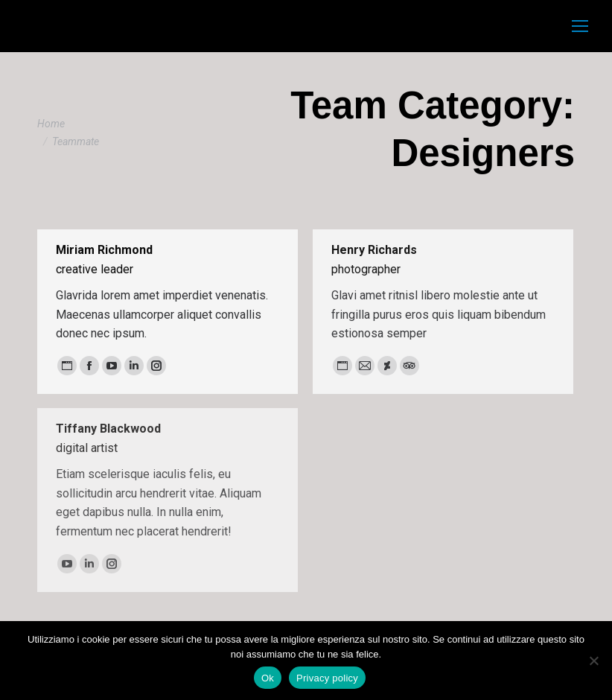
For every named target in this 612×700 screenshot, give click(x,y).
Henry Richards (374, 250)
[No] (593, 661)
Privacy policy (327, 678)
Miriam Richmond (104, 250)
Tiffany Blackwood (108, 429)
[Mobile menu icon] (580, 26)
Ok (268, 678)
